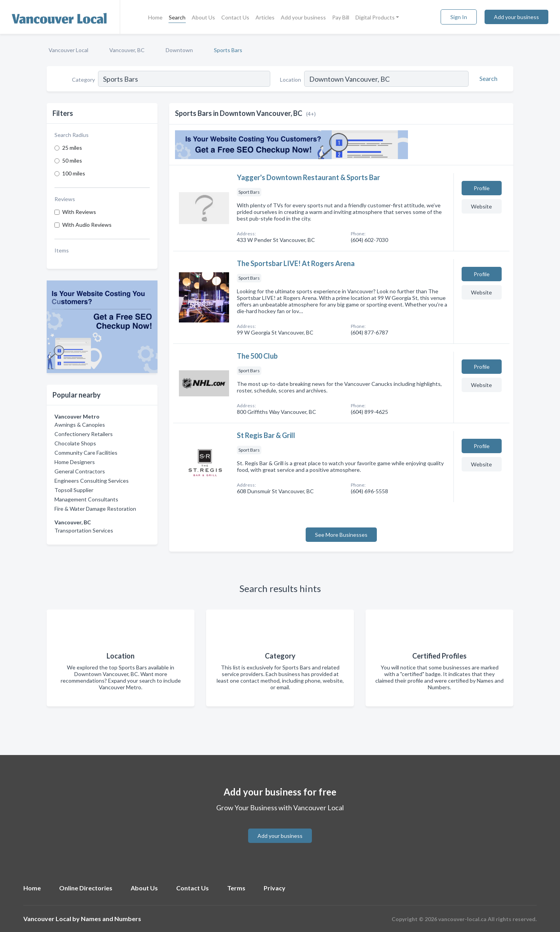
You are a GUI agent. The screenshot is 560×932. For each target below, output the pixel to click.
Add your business (303, 17)
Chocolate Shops (75, 443)
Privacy (275, 888)
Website (481, 206)
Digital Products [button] (375, 17)
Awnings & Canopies (80, 425)
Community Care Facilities (86, 453)
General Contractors (80, 471)
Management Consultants (86, 499)
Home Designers (75, 462)
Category (83, 80)
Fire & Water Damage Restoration (95, 509)
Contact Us (235, 17)
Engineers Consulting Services (92, 481)
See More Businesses (341, 535)
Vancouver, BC (127, 50)
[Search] (487, 79)
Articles (265, 17)
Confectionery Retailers (84, 434)
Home (155, 17)
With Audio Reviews (87, 225)
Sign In (459, 17)
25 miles (72, 148)
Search (177, 17)
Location (290, 80)
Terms (236, 888)
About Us (203, 17)
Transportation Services (84, 530)
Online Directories (86, 888)
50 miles (72, 160)
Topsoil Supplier (74, 490)
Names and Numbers (111, 919)
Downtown (179, 50)
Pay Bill (341, 17)
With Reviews (79, 212)
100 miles (74, 173)
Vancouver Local (68, 50)
